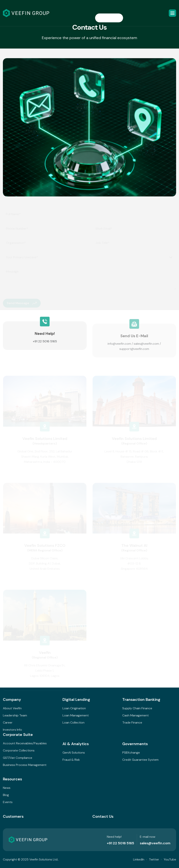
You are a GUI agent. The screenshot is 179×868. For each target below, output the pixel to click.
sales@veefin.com (146, 347)
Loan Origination (74, 708)
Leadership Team (15, 715)
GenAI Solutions (74, 753)
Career (8, 722)
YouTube (170, 859)
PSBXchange (131, 753)
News (7, 788)
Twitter (154, 859)
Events (8, 802)
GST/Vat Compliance (18, 758)
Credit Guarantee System (140, 760)
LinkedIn (139, 859)
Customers (13, 816)
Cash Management (136, 715)
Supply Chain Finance (137, 708)
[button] (172, 13)
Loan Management (76, 715)
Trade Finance (132, 722)
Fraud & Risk (71, 760)
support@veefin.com (134, 352)
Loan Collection (73, 722)
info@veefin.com (119, 347)
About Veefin (12, 708)
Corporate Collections (19, 750)
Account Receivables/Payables (25, 743)
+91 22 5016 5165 (45, 344)
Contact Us (103, 816)
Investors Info (12, 730)
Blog (6, 795)
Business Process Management (25, 765)
